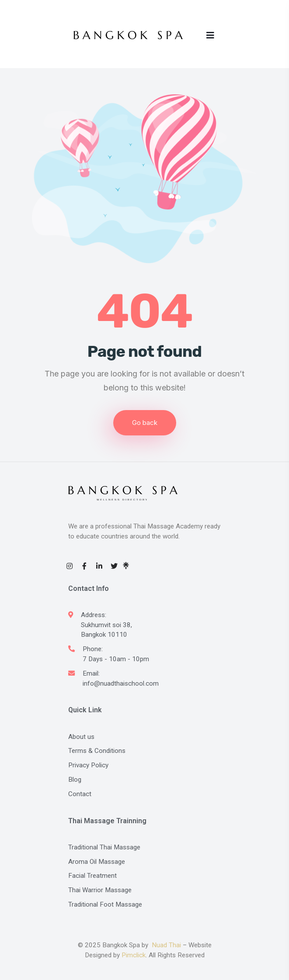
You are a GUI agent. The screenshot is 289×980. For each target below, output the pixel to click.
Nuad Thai (166, 945)
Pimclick (134, 955)
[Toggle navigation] (211, 35)
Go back (145, 423)
